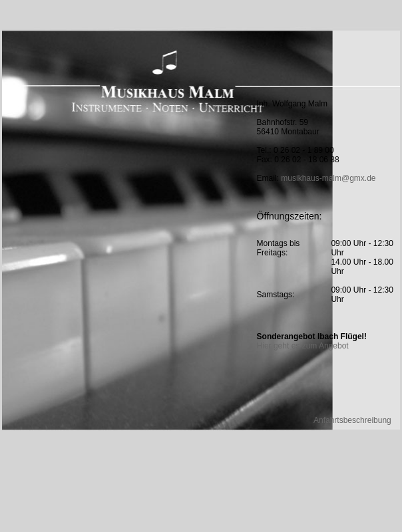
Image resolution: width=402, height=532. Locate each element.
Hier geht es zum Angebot (303, 346)
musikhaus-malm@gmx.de (328, 178)
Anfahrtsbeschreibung (352, 420)
